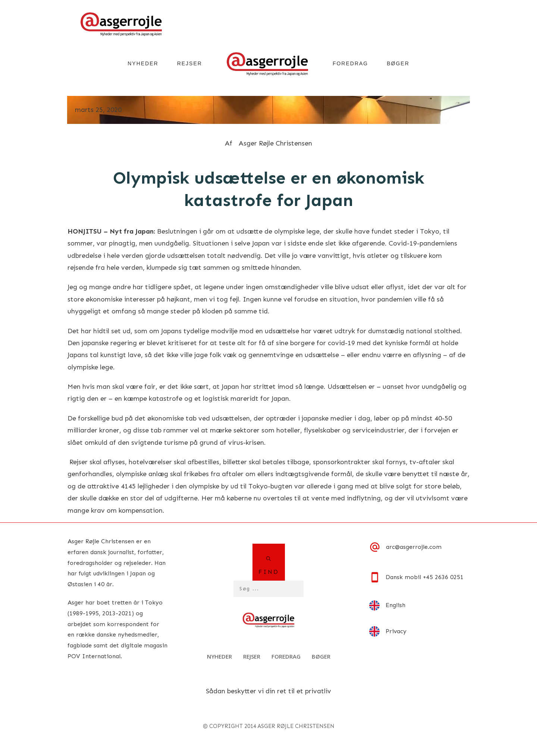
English (395, 605)
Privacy (396, 631)
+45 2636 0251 (443, 577)
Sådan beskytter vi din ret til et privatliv (268, 691)
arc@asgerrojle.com (414, 547)
